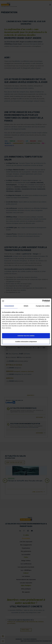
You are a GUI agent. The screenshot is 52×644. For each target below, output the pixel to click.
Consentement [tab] (9, 306)
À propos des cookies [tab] (43, 306)
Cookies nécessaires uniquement (26, 342)
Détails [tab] (26, 306)
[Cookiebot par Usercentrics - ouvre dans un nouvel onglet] (42, 301)
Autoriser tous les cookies (26, 336)
